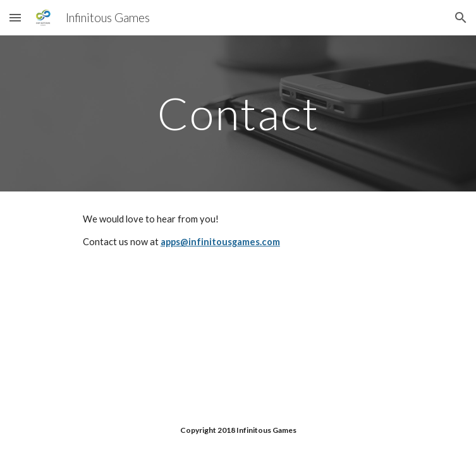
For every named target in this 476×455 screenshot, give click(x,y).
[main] (238, 113)
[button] (15, 17)
